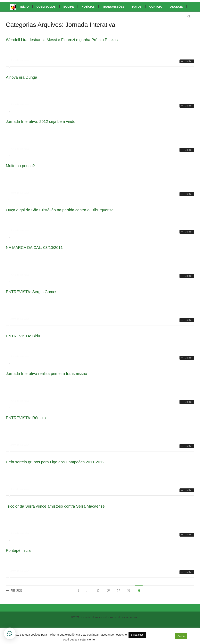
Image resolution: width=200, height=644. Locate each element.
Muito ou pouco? (20, 166)
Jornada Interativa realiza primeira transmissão (46, 374)
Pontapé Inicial (19, 550)
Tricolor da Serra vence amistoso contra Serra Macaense (55, 506)
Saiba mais (137, 635)
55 (98, 590)
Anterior (14, 590)
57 (119, 590)
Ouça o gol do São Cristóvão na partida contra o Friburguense (60, 210)
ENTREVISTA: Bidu (23, 336)
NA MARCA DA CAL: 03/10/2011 (34, 248)
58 (129, 590)
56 (108, 590)
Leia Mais (187, 61)
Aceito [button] (181, 636)
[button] (170, 636)
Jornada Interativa (20, 60)
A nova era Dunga (21, 77)
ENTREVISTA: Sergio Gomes (32, 292)
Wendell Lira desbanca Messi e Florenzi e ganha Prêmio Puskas (62, 40)
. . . (88, 590)
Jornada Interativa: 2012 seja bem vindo (41, 122)
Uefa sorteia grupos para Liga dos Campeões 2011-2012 (55, 462)
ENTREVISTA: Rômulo (26, 418)
